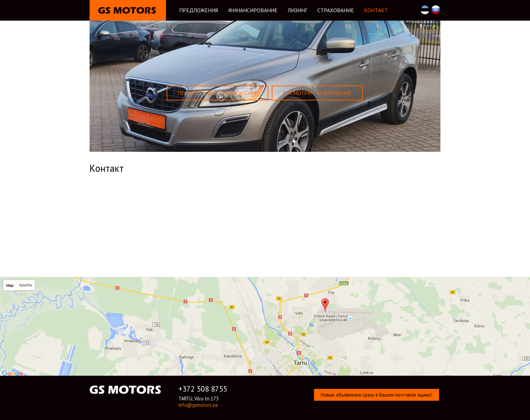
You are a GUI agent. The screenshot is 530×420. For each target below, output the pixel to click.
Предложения (199, 10)
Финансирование (253, 10)
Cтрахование (336, 10)
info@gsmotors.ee (198, 405)
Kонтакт (376, 10)
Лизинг (297, 10)
